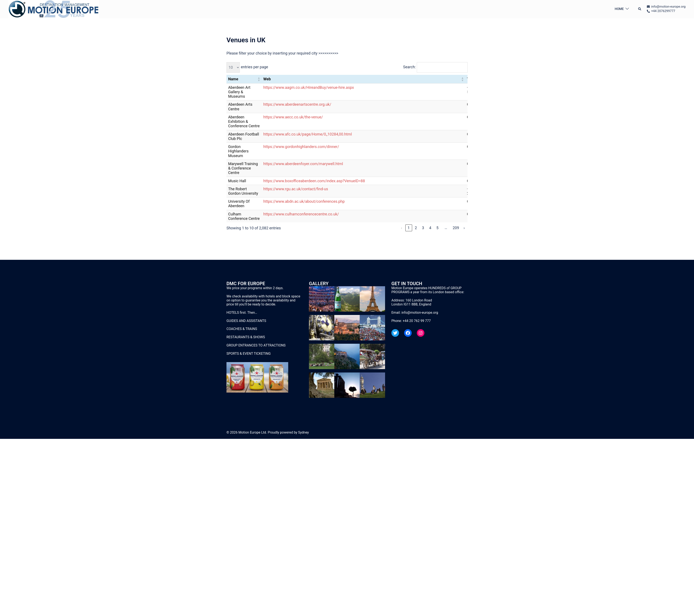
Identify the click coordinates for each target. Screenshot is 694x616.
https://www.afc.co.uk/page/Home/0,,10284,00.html (308, 134)
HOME (619, 9)
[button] (640, 9)
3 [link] (423, 228)
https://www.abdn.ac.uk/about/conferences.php (304, 201)
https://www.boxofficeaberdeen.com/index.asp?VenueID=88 (314, 181)
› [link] (464, 228)
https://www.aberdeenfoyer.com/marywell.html (303, 164)
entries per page (254, 67)
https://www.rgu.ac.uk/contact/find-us (296, 189)
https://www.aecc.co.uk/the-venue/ (293, 117)
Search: (409, 67)
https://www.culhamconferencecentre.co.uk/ (301, 214)
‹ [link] (401, 228)
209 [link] (456, 228)
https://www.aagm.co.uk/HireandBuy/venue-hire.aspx (309, 87)
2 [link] (416, 228)
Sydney (304, 432)
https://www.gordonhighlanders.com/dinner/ (301, 147)
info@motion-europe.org (420, 313)
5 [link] (438, 228)
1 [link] (409, 228)
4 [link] (430, 228)
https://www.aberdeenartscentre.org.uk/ (297, 104)
